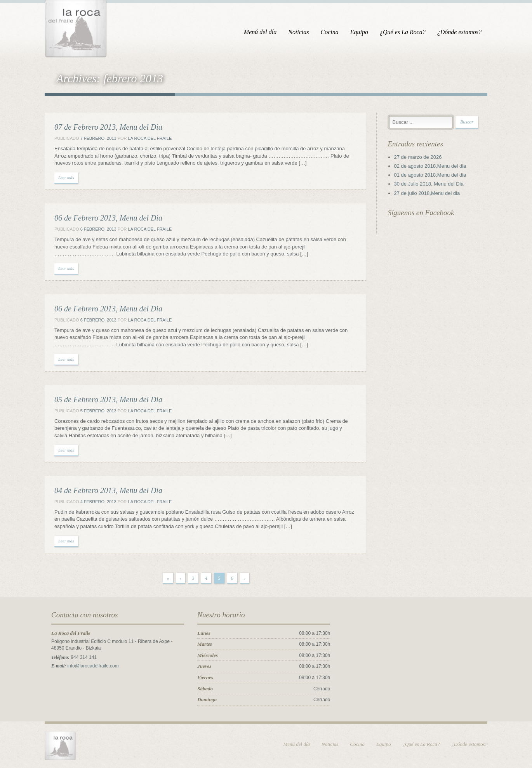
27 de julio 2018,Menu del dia (427, 193)
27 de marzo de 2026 (418, 157)
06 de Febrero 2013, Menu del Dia (108, 218)
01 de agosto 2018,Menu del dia (430, 175)
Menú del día (260, 32)
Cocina (330, 32)
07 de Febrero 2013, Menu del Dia (108, 127)
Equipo (359, 32)
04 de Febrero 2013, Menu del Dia (108, 490)
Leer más (66, 177)
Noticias (298, 32)
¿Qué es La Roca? (403, 32)
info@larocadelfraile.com (93, 666)
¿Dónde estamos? (459, 32)
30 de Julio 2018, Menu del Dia (429, 184)
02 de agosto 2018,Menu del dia (430, 166)
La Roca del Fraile (150, 138)
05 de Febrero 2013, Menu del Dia (108, 400)
